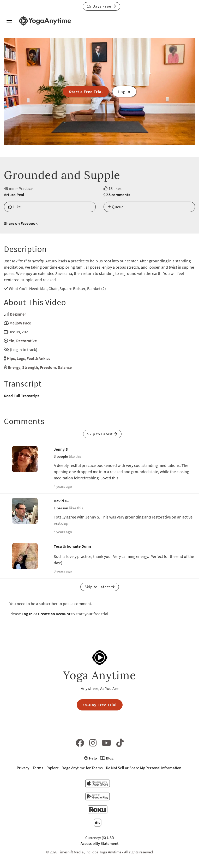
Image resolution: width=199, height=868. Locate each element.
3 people (61, 456)
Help (91, 758)
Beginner (18, 314)
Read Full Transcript (22, 396)
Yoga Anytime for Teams (82, 768)
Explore (53, 768)
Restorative (26, 341)
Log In (27, 614)
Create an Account (54, 614)
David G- (61, 501)
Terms (38, 768)
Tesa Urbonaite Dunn (72, 546)
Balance (65, 367)
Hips (11, 358)
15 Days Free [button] (101, 6)
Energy (14, 367)
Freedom (48, 367)
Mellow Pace (20, 323)
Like (14, 207)
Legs (21, 358)
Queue (116, 207)
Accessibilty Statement (99, 843)
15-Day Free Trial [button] (100, 705)
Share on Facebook (21, 223)
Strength (30, 367)
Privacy (23, 768)
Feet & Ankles (38, 358)
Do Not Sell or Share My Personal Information (144, 768)
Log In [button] (124, 92)
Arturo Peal (14, 195)
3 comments (119, 195)
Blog (107, 758)
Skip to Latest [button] (102, 434)
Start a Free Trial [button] (86, 92)
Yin (12, 341)
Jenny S (61, 449)
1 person (61, 508)
